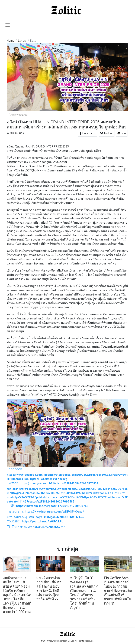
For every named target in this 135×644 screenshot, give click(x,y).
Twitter (107, 133)
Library (22, 41)
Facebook (88, 133)
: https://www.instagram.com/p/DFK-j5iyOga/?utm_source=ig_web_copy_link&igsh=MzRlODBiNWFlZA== (45, 514)
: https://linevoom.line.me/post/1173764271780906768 (48, 506)
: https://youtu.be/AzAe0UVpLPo (35, 521)
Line (122, 133)
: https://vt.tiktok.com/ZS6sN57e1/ (36, 527)
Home (11, 41)
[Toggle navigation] (8, 25)
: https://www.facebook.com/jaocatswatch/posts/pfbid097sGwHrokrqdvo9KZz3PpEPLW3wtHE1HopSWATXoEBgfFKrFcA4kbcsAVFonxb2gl (67, 474)
